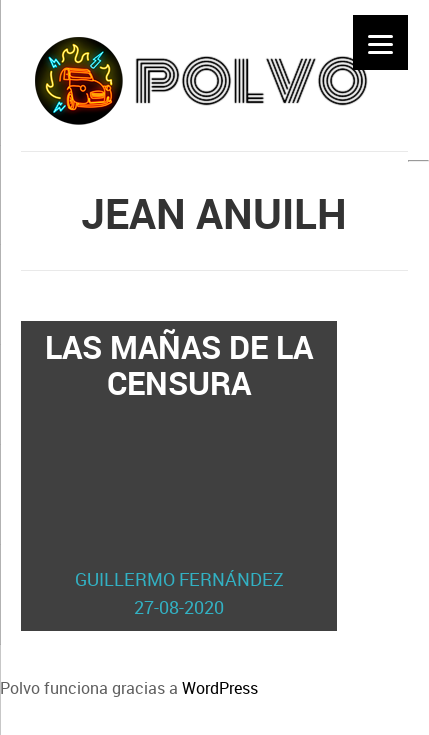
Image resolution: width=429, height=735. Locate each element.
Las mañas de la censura (179, 473)
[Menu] (380, 42)
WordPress (220, 688)
